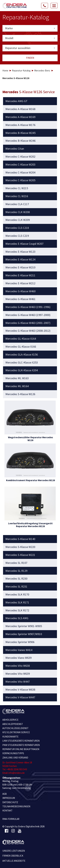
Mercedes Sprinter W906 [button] (20, 642)
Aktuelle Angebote (14, 861)
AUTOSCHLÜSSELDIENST (15, 728)
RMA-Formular (11, 819)
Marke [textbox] (9, 28)
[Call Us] (45, 6)
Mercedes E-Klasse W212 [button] (20, 283)
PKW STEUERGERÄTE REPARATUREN (21, 745)
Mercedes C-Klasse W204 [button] (20, 173)
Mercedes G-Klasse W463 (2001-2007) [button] (28, 323)
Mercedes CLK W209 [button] (18, 220)
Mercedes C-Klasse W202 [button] (20, 157)
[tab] (30, 101)
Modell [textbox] (9, 38)
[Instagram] (13, 831)
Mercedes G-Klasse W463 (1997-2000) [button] (28, 315)
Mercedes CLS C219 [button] (17, 236)
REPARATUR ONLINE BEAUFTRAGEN (21, 749)
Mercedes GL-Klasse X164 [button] (21, 339)
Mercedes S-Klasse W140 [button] (20, 539)
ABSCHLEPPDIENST (13, 724)
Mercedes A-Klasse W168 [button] (20, 109)
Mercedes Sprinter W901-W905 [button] (24, 626)
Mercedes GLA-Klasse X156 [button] (22, 355)
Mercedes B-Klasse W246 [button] (20, 141)
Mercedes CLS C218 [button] (17, 228)
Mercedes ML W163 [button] (17, 378)
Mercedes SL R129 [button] (16, 571)
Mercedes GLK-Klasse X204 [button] (22, 370)
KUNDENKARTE (10, 737)
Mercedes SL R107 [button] (16, 563)
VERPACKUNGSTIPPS (13, 753)
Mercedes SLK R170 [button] (17, 595)
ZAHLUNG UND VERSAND (15, 758)
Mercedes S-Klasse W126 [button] (20, 394)
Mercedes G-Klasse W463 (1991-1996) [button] (28, 307)
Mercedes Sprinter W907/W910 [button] (24, 634)
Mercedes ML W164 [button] (17, 386)
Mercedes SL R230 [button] (16, 579)
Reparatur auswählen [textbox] (18, 48)
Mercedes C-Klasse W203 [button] (20, 165)
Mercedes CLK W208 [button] (18, 212)
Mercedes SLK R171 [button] (17, 602)
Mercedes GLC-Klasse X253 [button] (22, 363)
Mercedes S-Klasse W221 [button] (20, 555)
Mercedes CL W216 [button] (17, 196)
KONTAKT (7, 811)
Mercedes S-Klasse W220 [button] (20, 547)
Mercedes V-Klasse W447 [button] (20, 697)
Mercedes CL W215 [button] (17, 188)
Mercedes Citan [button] (15, 149)
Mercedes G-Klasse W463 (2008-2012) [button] (28, 331)
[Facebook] (6, 831)
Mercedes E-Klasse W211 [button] (20, 275)
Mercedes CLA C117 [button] (17, 204)
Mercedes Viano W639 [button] (18, 658)
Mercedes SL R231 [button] (16, 587)
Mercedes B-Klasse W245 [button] (20, 133)
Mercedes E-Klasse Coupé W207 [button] (24, 244)
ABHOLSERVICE (10, 720)
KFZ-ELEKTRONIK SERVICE (16, 732)
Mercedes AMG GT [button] (16, 101)
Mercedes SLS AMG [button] (17, 618)
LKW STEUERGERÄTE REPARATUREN (21, 741)
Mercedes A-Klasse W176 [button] (20, 125)
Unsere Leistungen (14, 851)
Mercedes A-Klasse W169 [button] (20, 117)
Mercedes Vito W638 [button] (18, 666)
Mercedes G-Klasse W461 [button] (20, 299)
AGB (5, 794)
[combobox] (30, 28)
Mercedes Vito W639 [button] (18, 674)
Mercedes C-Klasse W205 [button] (20, 180)
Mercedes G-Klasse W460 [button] (20, 291)
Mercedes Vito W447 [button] (18, 682)
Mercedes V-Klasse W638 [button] (20, 690)
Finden (30, 58)
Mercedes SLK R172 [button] (17, 610)
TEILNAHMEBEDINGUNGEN (16, 806)
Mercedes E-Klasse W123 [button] (20, 252)
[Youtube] (20, 831)
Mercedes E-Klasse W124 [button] (20, 259)
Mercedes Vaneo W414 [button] (19, 650)
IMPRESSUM (9, 798)
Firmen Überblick (13, 856)
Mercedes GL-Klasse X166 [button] (21, 347)
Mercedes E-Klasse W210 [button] (20, 267)
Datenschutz (10, 802)
